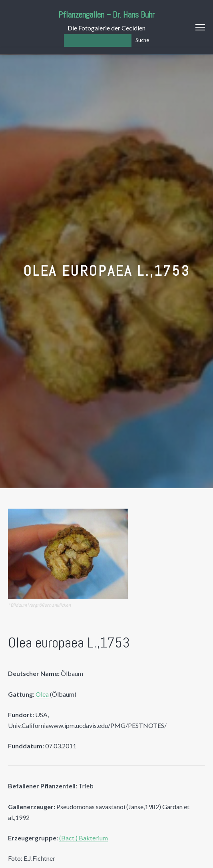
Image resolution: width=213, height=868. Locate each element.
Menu (200, 27)
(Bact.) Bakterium (84, 838)
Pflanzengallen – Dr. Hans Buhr (106, 15)
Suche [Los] (142, 40)
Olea (42, 694)
